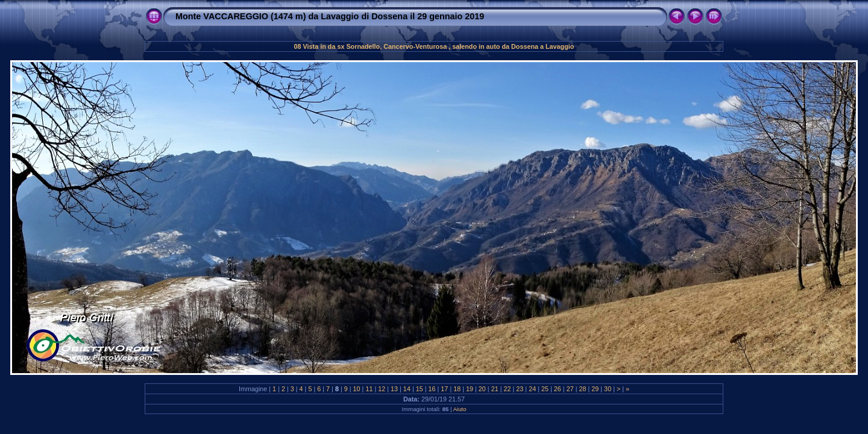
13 (394, 389)
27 (570, 389)
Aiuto (460, 409)
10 (357, 389)
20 (482, 389)
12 (382, 389)
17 (444, 389)
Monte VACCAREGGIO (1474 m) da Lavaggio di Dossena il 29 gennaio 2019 (330, 16)
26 (558, 389)
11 (369, 389)
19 (470, 389)
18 (457, 389)
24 (532, 389)
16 (432, 389)
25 (545, 389)
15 (420, 389)
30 (608, 389)
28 (582, 389)
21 (495, 389)
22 (508, 389)
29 (595, 389)
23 (520, 389)
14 (407, 389)
